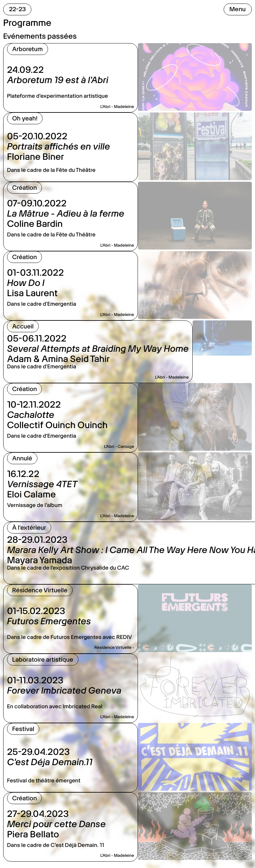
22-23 (17, 9)
